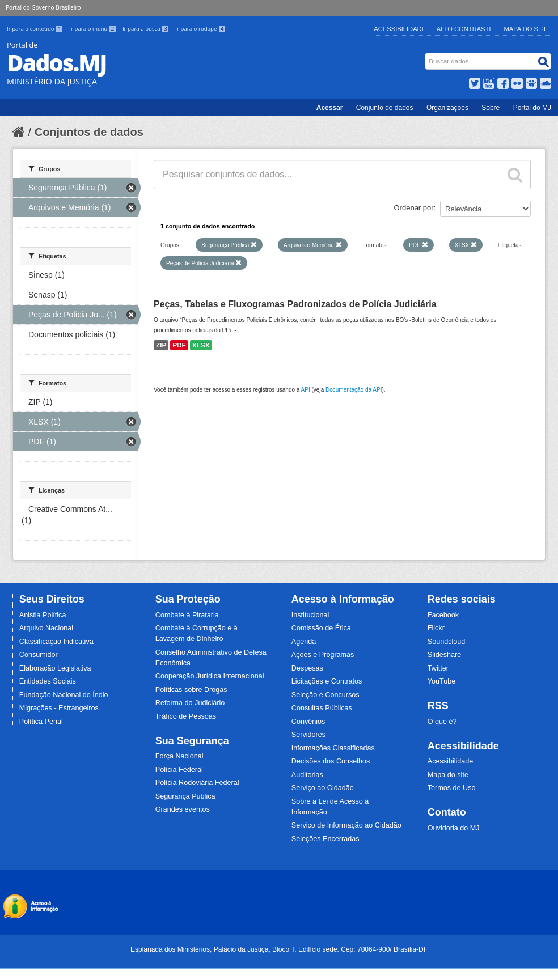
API (306, 390)
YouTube (442, 681)
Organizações (447, 108)
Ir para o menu (94, 29)
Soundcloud (447, 642)
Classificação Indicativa (56, 642)
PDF (179, 345)
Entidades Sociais (48, 681)
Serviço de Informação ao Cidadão (346, 825)
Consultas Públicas (322, 708)
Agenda (304, 642)
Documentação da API (354, 390)
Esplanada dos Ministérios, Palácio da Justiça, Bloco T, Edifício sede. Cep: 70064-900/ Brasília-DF (279, 949)
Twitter (438, 668)
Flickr (436, 628)
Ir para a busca (147, 29)
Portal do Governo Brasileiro (43, 7)
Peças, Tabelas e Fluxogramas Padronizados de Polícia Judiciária (295, 304)
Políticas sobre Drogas (191, 690)
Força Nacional (179, 756)
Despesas (307, 668)
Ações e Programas (323, 655)
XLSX (201, 345)
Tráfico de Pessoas (186, 716)
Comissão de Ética (321, 628)
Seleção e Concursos (325, 695)
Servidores (308, 735)
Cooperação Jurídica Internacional (210, 676)
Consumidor (39, 655)
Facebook (443, 615)
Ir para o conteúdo (36, 29)
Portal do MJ (532, 108)
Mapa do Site (526, 29)
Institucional (310, 615)
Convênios (308, 722)
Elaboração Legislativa (55, 668)
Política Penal (41, 722)
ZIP (161, 345)
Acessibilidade (400, 29)
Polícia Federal (179, 770)
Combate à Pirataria (187, 615)
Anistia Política (43, 615)
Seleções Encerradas (325, 839)
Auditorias (307, 775)
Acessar (330, 108)
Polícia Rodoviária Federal (197, 783)
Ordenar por (414, 208)
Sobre (491, 108)
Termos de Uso (452, 788)
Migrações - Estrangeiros (59, 708)
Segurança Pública (185, 796)
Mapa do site (448, 775)
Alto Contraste (465, 29)
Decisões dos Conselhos (331, 761)
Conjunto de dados (385, 108)
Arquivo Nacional (46, 628)
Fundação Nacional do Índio (64, 695)
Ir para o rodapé (200, 29)
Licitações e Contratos (327, 681)
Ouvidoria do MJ (454, 828)
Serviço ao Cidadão (323, 788)
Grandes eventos (183, 809)
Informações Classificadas (333, 748)
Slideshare (445, 655)
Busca (426, 55)
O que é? (442, 722)
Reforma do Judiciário (190, 703)
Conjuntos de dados (89, 132)
